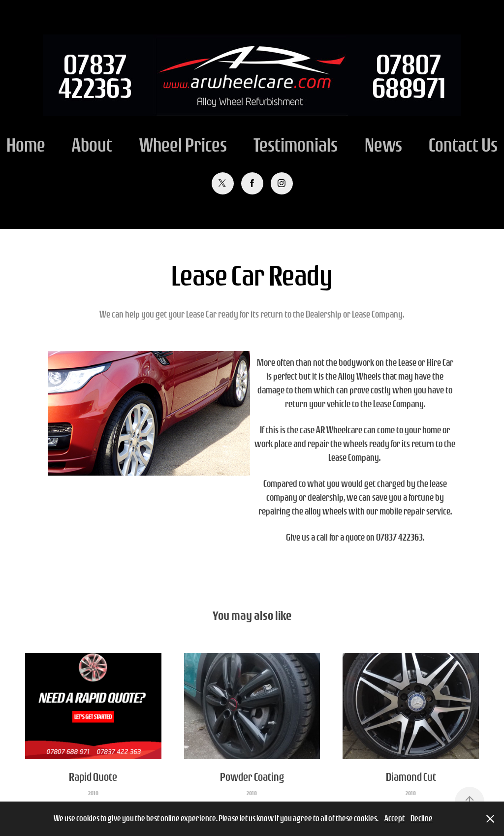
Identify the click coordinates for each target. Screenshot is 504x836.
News (383, 145)
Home (26, 145)
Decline (422, 818)
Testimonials (296, 145)
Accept (394, 818)
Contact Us (463, 145)
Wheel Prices (183, 145)
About (92, 145)
